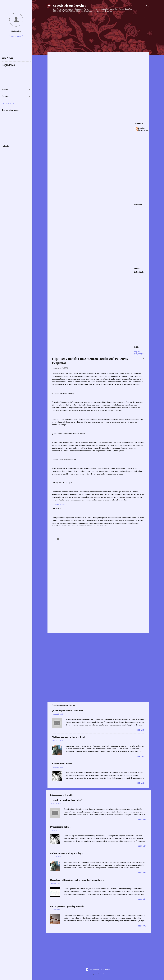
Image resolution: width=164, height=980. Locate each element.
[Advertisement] (97, 29)
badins (104, 974)
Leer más (140, 730)
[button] (143, 358)
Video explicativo (59, 504)
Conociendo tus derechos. (70, 5)
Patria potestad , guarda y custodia (67, 906)
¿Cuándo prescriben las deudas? (68, 711)
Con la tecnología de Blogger (98, 970)
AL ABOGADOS (16, 31)
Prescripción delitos (62, 764)
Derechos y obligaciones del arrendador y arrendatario (77, 880)
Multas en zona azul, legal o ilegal (69, 737)
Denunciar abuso (8, 103)
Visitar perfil (16, 37)
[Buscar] (147, 6)
